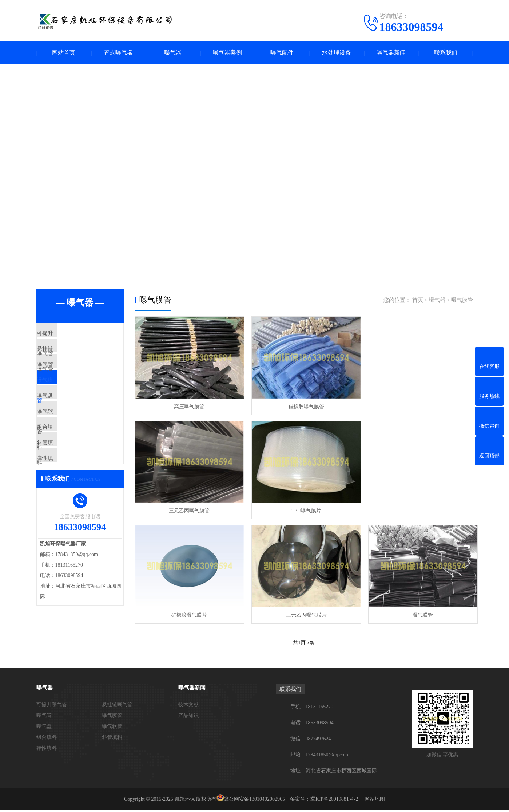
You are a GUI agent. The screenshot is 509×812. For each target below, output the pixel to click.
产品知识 (188, 717)
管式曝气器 (118, 53)
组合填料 (64, 463)
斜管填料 (64, 485)
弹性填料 (64, 506)
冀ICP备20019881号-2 (334, 801)
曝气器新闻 (391, 53)
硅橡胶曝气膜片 (303, 509)
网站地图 (375, 801)
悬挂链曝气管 (70, 356)
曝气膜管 (64, 399)
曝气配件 (282, 53)
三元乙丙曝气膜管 (418, 406)
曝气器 (173, 53)
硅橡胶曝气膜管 (303, 406)
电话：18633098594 (312, 725)
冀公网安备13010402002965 (254, 801)
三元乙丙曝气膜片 (418, 509)
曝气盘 (62, 420)
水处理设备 (337, 53)
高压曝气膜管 (188, 406)
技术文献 (188, 706)
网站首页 (64, 53)
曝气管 (62, 377)
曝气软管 (64, 442)
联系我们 (446, 53)
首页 (418, 301)
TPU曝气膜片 (188, 509)
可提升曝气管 (70, 335)
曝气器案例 (227, 53)
